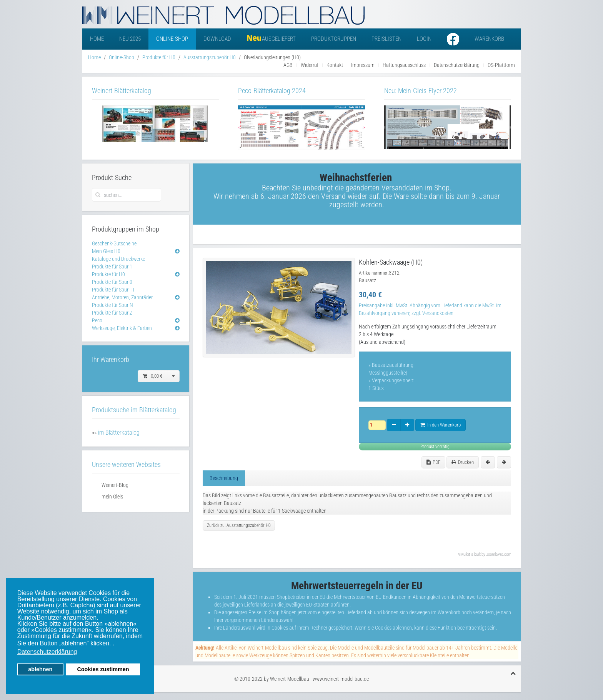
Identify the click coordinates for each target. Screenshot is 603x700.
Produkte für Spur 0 (112, 282)
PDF (433, 462)
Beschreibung (224, 478)
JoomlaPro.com (499, 554)
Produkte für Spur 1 (112, 267)
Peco (97, 320)
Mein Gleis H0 (106, 251)
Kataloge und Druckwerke (118, 259)
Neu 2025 (130, 39)
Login (424, 39)
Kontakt (335, 65)
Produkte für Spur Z (112, 313)
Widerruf (310, 65)
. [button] (113, 643)
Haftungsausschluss (404, 65)
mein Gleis (112, 497)
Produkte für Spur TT (113, 290)
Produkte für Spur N (112, 305)
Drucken (463, 462)
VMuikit (464, 554)
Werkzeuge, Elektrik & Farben (122, 328)
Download (217, 39)
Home (97, 39)
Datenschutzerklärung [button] (47, 652)
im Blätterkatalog (119, 432)
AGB (288, 65)
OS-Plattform (501, 65)
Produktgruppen (334, 39)
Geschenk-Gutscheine (114, 243)
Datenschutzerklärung (457, 65)
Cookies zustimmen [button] (103, 669)
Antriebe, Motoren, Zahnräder (122, 297)
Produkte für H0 (159, 57)
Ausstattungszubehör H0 (210, 57)
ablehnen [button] (40, 669)
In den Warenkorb (441, 425)
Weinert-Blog (115, 485)
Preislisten (386, 39)
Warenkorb (489, 39)
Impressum (363, 65)
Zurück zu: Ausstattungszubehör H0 (239, 525)
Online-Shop (172, 39)
